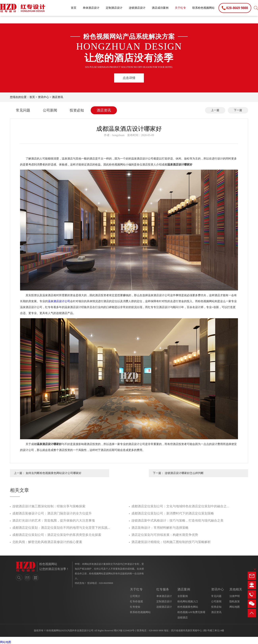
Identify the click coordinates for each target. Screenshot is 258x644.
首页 (74, 8)
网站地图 (235, 607)
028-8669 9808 (156, 631)
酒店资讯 (58, 97)
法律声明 (235, 596)
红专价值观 (136, 601)
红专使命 (135, 607)
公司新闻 (50, 110)
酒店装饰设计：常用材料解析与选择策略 (160, 528)
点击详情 (129, 78)
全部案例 (183, 596)
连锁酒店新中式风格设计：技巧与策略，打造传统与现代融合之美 (177, 520)
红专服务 (163, 589)
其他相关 (236, 589)
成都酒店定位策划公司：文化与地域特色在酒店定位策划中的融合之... (180, 506)
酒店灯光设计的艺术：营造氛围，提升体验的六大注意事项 (54, 520)
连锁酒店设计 (137, 8)
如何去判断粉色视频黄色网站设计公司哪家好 (54, 473)
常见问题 (23, 110)
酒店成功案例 (160, 8)
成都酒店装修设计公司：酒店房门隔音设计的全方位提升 (52, 513)
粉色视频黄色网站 (188, 607)
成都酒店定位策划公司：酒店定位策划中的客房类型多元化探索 (57, 535)
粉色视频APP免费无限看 (191, 612)
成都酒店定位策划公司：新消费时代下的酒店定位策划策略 (173, 513)
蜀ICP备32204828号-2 (125, 631)
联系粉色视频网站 (203, 8)
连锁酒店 (183, 618)
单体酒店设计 (91, 8)
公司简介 (135, 596)
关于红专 (180, 8)
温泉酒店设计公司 (59, 301)
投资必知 (77, 110)
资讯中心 (43, 97)
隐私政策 (235, 601)
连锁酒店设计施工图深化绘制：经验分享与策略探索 (49, 506)
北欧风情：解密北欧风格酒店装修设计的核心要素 (47, 542)
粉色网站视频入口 (188, 601)
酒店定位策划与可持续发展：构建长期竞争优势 (165, 535)
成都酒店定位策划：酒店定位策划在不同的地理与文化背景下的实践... (61, 528)
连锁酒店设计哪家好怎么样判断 (184, 473)
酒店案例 (184, 589)
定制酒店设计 (114, 8)
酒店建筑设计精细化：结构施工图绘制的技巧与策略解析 (171, 542)
